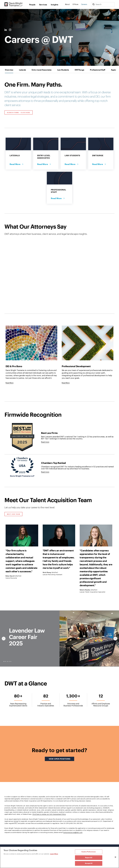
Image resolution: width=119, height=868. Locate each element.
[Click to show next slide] (115, 639)
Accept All (89, 863)
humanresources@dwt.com (73, 833)
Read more (45, 442)
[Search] (93, 4)
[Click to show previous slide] (4, 639)
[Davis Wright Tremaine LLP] (14, 4)
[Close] (115, 857)
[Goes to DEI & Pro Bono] (10, 383)
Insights (55, 5)
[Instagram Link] (10, 30)
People (32, 5)
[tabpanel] (59, 459)
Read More (15, 164)
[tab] (9, 70)
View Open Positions (62, 759)
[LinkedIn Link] (6, 30)
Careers (84, 4)
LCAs (16, 821)
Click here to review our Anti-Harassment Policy (49, 814)
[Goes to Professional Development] (66, 383)
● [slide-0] (4, 661)
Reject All (89, 858)
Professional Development (76, 366)
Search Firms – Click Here (19, 112)
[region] (59, 857)
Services (43, 5)
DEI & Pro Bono (14, 366)
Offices (75, 4)
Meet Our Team (13, 514)
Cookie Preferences (89, 852)
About (67, 4)
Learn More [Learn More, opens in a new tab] (54, 854)
